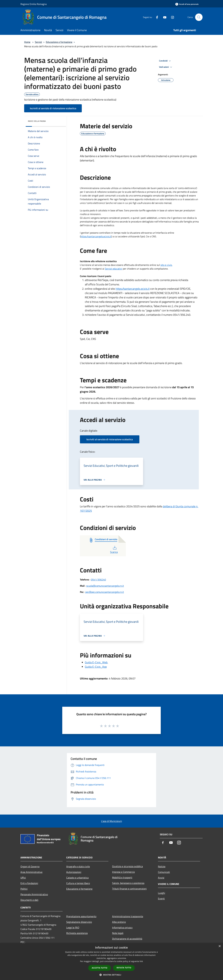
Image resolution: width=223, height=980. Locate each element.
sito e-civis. (166, 265)
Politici (24, 889)
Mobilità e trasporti (122, 877)
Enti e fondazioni (29, 883)
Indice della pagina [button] (37, 121)
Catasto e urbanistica (77, 878)
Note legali (118, 933)
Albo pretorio (119, 922)
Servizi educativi (114, 269)
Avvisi (161, 878)
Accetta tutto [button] (100, 968)
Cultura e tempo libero (78, 883)
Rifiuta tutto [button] (124, 968)
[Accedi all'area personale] (187, 4)
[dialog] (111, 961)
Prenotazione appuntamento (81, 916)
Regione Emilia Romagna (34, 4)
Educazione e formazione (59, 42)
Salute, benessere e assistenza (128, 883)
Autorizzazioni (74, 872)
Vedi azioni (166, 67)
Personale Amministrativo (34, 894)
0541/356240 (98, 580)
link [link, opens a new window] (141, 961)
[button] (111, 975)
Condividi (165, 61)
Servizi (38, 42)
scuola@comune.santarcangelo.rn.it (105, 586)
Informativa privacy (122, 927)
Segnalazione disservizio (79, 922)
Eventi (161, 899)
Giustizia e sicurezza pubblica (127, 866)
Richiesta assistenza (77, 933)
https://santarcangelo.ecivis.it (96, 236)
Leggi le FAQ (73, 927)
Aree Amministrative (31, 872)
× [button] (220, 946)
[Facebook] (156, 17)
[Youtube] (164, 17)
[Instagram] (171, 17)
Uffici (23, 878)
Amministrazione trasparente (128, 916)
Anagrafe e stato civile (78, 866)
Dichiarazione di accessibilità (127, 939)
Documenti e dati (29, 900)
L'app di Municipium (111, 821)
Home (27, 42)
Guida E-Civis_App (96, 667)
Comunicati (164, 872)
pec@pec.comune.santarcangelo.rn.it (105, 592)
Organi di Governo (30, 866)
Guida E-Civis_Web (96, 662)
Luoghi (162, 893)
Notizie (162, 866)
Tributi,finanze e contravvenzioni (129, 889)
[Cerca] (199, 17)
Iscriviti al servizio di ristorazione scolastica (53, 108)
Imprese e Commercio (123, 872)
